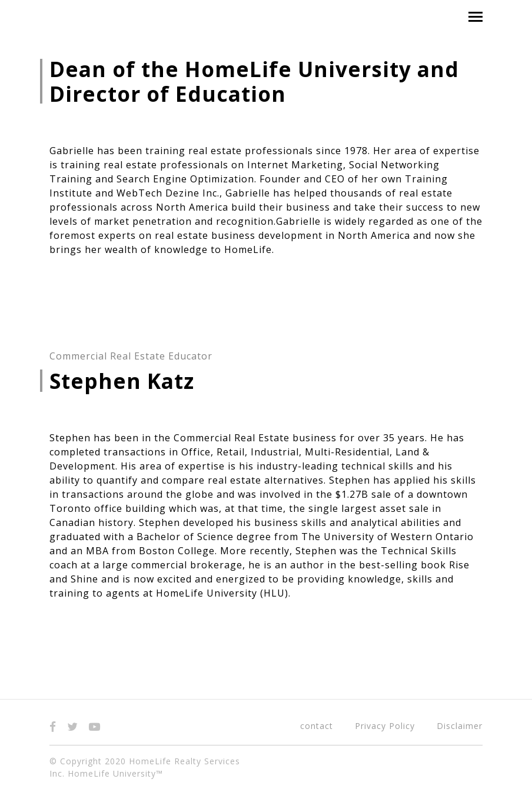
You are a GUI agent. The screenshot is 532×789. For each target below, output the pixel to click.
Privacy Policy (385, 726)
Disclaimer (460, 726)
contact (317, 726)
